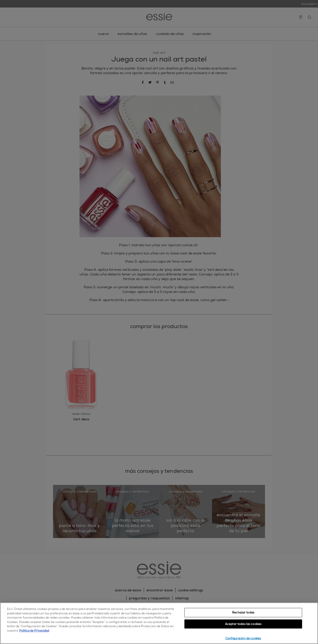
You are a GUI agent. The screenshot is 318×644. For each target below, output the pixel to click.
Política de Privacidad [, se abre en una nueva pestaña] (34, 631)
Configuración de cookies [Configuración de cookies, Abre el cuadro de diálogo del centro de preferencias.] (243, 638)
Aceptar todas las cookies (243, 624)
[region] (159, 623)
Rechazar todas (243, 612)
